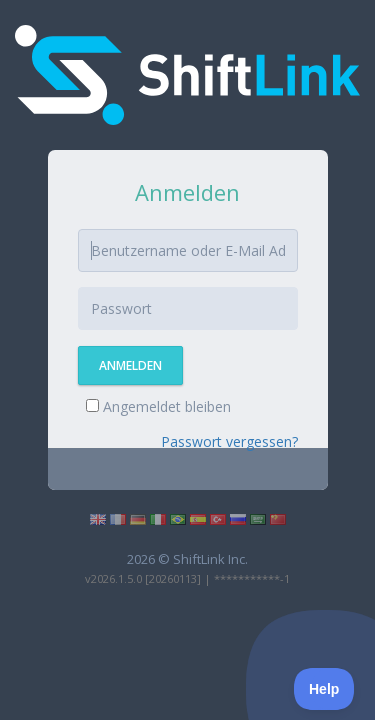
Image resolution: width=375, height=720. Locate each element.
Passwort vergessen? (229, 441)
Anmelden (130, 365)
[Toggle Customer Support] (324, 689)
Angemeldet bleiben (158, 406)
